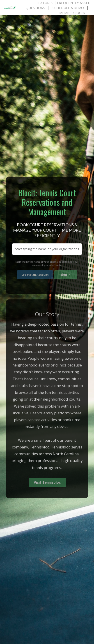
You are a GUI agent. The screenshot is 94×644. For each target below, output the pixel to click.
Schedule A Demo (68, 8)
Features (45, 3)
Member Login (72, 13)
